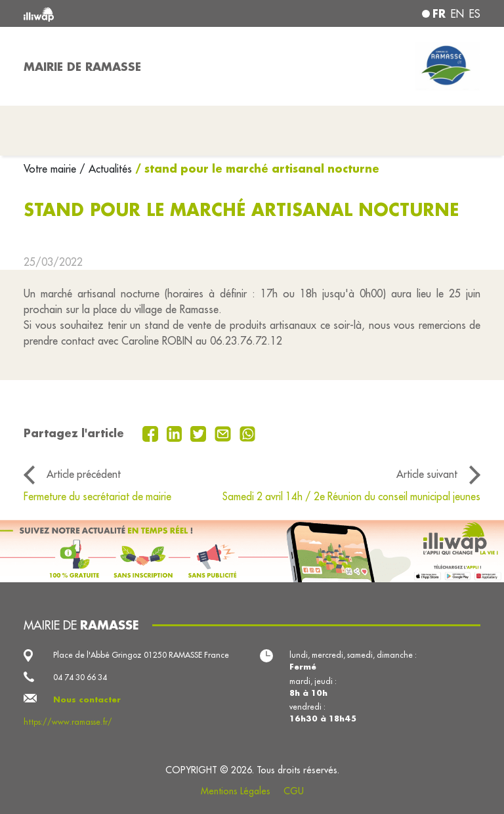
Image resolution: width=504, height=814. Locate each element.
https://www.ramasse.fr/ (68, 722)
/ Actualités (106, 169)
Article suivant (427, 474)
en (457, 14)
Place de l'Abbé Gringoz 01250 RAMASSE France (141, 655)
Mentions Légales (236, 791)
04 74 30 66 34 (80, 677)
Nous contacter (87, 699)
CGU (294, 791)
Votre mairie (52, 169)
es (475, 14)
